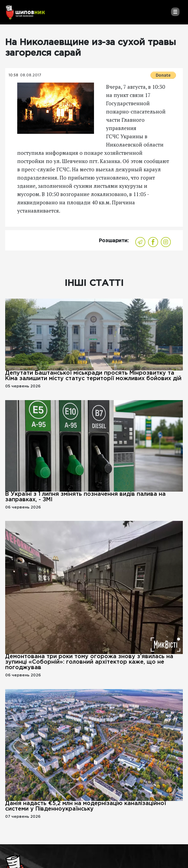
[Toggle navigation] (175, 12)
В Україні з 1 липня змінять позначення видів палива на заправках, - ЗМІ (85, 497)
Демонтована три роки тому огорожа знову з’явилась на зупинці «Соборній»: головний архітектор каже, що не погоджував (89, 662)
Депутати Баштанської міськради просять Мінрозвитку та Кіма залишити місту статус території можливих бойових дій (93, 376)
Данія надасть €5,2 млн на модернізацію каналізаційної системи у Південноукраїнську (86, 806)
